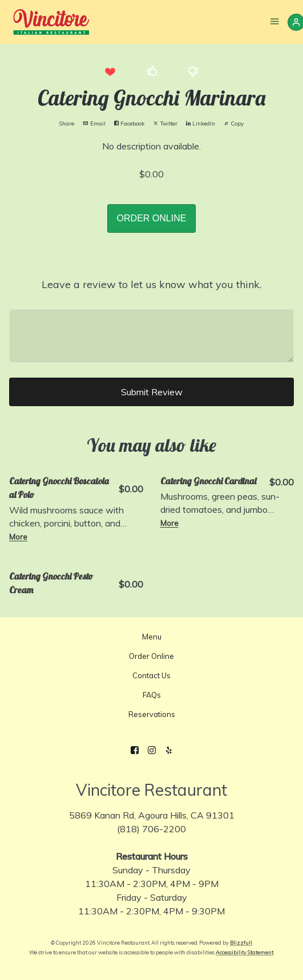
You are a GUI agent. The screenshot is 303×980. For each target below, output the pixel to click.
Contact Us (151, 675)
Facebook (129, 123)
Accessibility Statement (245, 952)
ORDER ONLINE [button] (152, 218)
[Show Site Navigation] (274, 23)
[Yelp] (169, 750)
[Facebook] (135, 750)
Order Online (151, 656)
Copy (234, 123)
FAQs (152, 695)
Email (94, 123)
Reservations (152, 714)
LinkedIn (201, 123)
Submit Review (152, 392)
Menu (152, 637)
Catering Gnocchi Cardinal (208, 481)
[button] (110, 72)
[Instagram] (152, 750)
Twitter (165, 123)
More (18, 537)
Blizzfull (241, 943)
